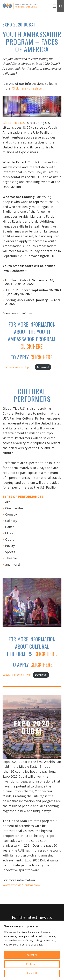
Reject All (32, 973)
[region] (32, 951)
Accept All (32, 955)
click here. (46, 654)
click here (32, 346)
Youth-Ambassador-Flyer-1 (18, 367)
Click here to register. (28, 88)
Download (43, 367)
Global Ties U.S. (14, 123)
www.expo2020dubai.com (21, 885)
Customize (32, 964)
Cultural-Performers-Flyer (17, 675)
